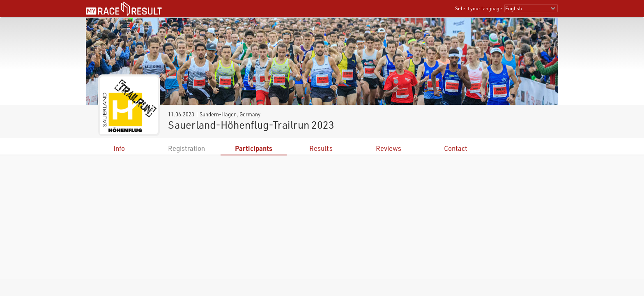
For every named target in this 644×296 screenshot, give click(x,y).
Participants (254, 148)
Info (119, 148)
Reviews (389, 148)
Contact (456, 148)
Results (321, 148)
